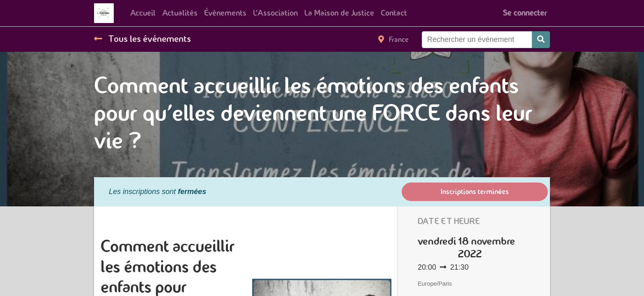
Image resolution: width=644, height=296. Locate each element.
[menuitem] (143, 13)
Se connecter (525, 13)
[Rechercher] (541, 40)
